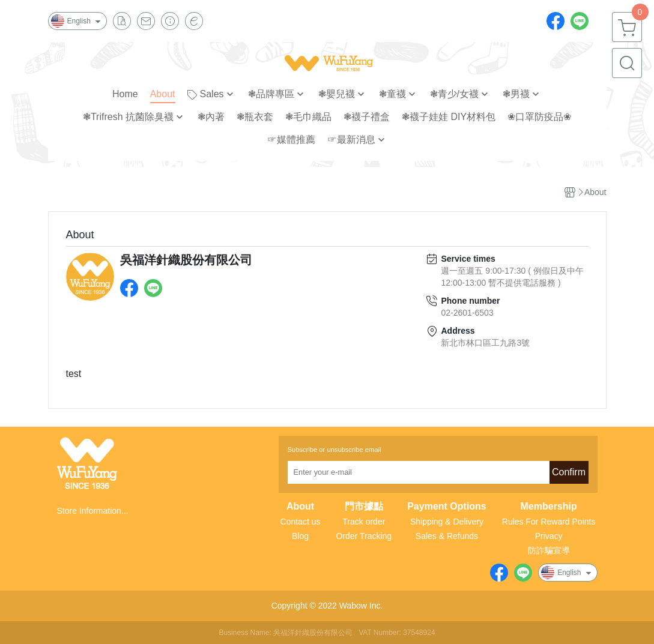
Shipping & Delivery (447, 522)
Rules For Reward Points (549, 522)
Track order (364, 522)
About (300, 507)
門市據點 (364, 507)
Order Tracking (364, 536)
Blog (300, 536)
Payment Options (447, 507)
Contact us (301, 522)
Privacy (549, 536)
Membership (549, 507)
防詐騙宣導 (549, 550)
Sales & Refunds (447, 536)
